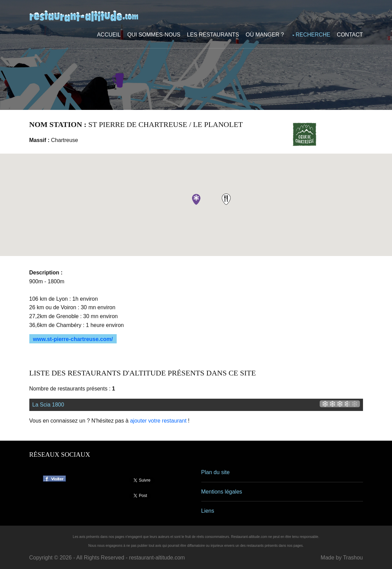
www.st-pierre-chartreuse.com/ (73, 339)
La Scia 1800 (48, 405)
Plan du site (216, 472)
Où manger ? (265, 35)
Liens (208, 511)
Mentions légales (222, 492)
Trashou (353, 558)
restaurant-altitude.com (157, 558)
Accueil (109, 35)
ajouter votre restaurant (158, 421)
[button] (226, 199)
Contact (350, 35)
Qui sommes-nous (154, 35)
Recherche (313, 35)
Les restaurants (213, 35)
